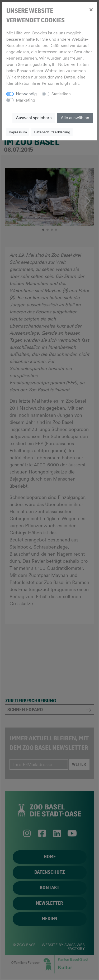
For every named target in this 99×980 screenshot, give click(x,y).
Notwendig (26, 94)
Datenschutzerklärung (52, 132)
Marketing (25, 100)
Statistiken (61, 94)
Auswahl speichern (34, 118)
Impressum (18, 132)
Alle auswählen (75, 118)
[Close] (91, 9)
